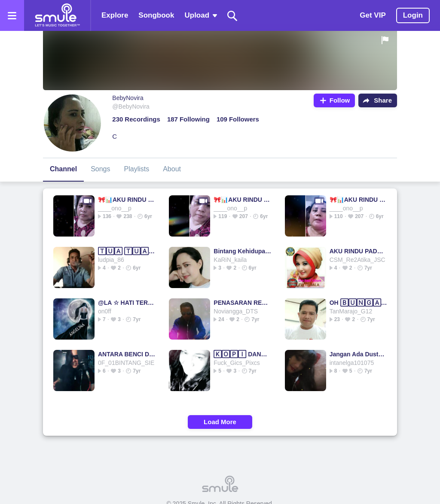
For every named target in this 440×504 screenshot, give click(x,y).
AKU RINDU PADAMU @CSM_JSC (359, 251)
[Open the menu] (12, 15)
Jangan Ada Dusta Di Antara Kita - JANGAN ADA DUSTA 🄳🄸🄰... (359, 354)
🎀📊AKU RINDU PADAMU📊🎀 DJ (127, 200)
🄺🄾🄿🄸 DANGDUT (243, 354)
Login (413, 15)
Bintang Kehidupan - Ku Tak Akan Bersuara (243, 251)
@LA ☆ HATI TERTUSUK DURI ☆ (127, 303)
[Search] (232, 16)
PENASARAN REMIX (243, 303)
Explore (115, 15)
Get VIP (373, 15)
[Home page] (57, 15)
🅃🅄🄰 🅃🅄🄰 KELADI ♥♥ (127, 251)
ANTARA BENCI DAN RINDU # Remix (127, 354)
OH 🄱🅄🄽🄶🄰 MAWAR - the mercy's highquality (359, 303)
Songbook (156, 15)
